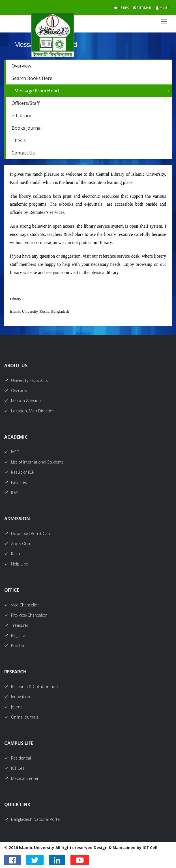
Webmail (142, 8)
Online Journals (21, 717)
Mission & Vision (22, 401)
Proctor (14, 646)
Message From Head (37, 91)
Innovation (17, 697)
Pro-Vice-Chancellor (25, 615)
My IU (162, 8)
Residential (18, 758)
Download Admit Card (28, 533)
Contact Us (23, 153)
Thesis (19, 140)
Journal (14, 707)
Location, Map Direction (29, 411)
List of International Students (34, 462)
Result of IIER (19, 472)
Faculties (16, 482)
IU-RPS (121, 8)
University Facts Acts (26, 380)
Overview (21, 66)
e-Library (21, 116)
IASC (12, 452)
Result (13, 554)
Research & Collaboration (31, 687)
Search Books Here (32, 78)
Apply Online (19, 544)
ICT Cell (14, 768)
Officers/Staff (26, 103)
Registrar (16, 635)
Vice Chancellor (22, 605)
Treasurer (16, 625)
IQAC (12, 492)
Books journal (27, 128)
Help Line (16, 564)
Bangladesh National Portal (32, 819)
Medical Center (21, 778)
